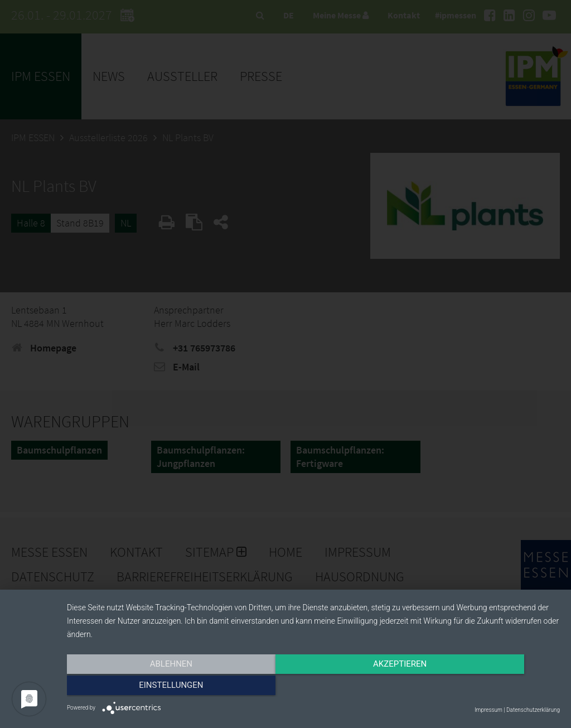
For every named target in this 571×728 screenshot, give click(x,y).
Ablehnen (141, 687)
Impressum (488, 710)
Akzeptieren (313, 687)
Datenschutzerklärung (533, 710)
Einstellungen (486, 687)
